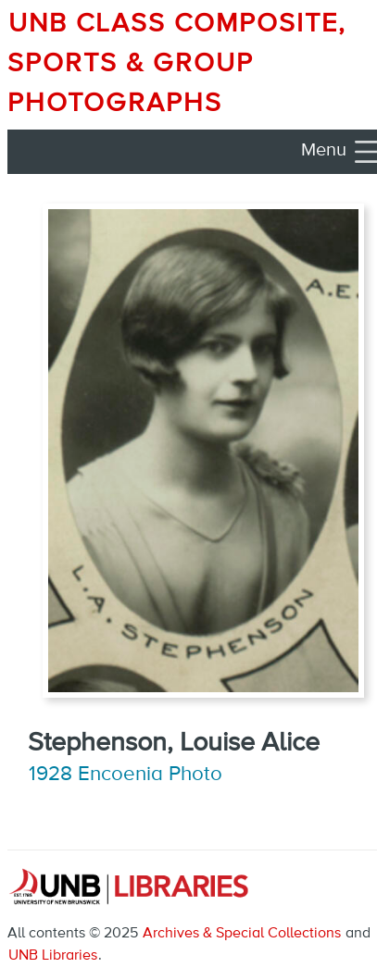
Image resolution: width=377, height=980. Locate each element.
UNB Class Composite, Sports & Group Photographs (177, 64)
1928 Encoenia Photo (126, 775)
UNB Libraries (53, 956)
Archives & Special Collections (242, 934)
